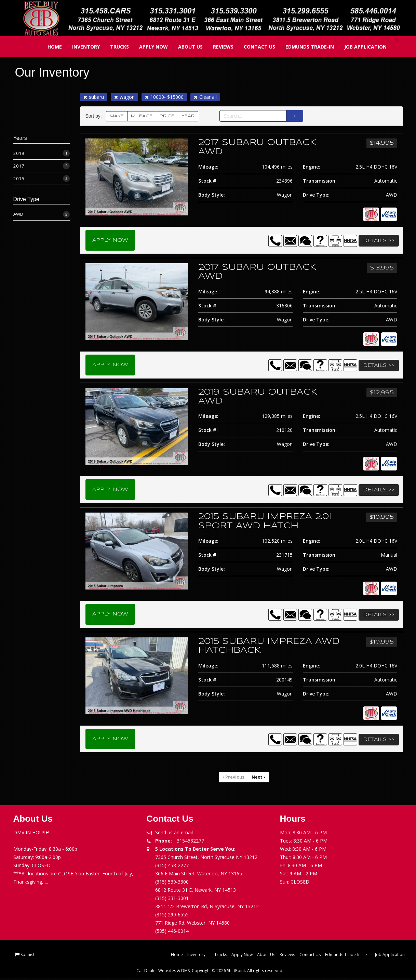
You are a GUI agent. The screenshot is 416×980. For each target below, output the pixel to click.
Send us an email (174, 834)
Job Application (360, 47)
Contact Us (254, 47)
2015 (42, 179)
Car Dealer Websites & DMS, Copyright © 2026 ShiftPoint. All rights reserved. (210, 972)
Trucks (114, 47)
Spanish (28, 956)
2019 (42, 153)
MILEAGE (142, 116)
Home (50, 47)
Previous (234, 779)
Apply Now (148, 47)
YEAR (188, 116)
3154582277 (190, 842)
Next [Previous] (258, 779)
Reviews (218, 47)
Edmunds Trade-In (305, 47)
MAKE (117, 116)
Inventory (81, 47)
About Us (185, 47)
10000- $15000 (164, 97)
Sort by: (95, 116)
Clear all (205, 97)
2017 (42, 166)
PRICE (167, 116)
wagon (124, 97)
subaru (94, 97)
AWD (42, 214)
